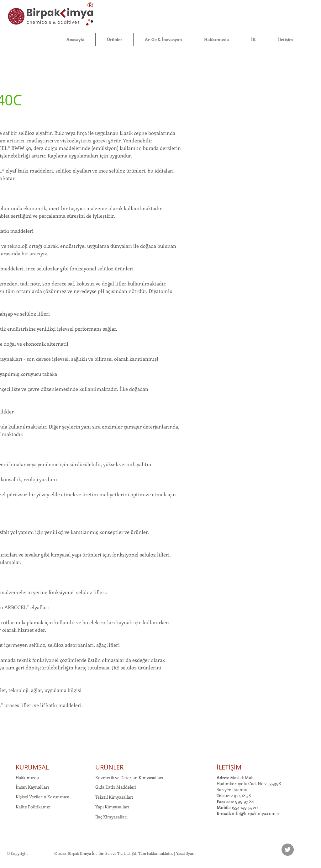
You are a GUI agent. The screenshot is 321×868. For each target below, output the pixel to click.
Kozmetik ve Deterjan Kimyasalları (129, 777)
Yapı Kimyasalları (112, 807)
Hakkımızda (27, 777)
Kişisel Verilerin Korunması (42, 797)
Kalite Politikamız (33, 807)
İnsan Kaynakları (32, 787)
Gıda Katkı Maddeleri (116, 787)
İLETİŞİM (229, 767)
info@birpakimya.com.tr (256, 813)
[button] (114, 40)
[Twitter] (288, 850)
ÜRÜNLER (109, 767)
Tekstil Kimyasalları (114, 797)
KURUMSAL (32, 767)
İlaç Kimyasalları (111, 817)
